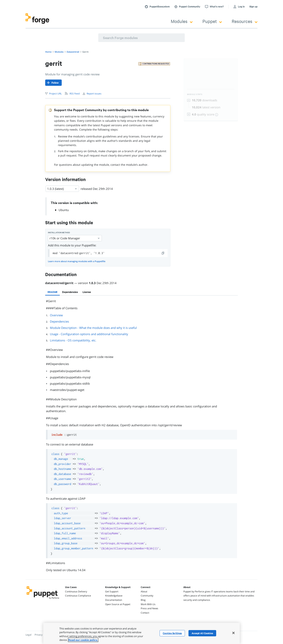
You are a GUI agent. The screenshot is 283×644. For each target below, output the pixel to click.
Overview (56, 315)
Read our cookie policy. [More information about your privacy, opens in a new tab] (83, 640)
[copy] (163, 253)
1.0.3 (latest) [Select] (62, 189)
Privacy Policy (42, 635)
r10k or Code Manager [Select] (75, 238)
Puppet (212, 21)
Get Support (112, 591)
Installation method (59, 233)
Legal (28, 635)
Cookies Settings (172, 633)
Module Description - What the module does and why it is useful (93, 328)
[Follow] (53, 83)
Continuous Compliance (78, 596)
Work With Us (148, 604)
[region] (141, 633)
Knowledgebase (114, 596)
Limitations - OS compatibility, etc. (73, 340)
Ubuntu (64, 210)
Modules (182, 21)
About (144, 591)
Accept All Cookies (202, 633)
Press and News (149, 608)
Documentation (114, 600)
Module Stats (195, 94)
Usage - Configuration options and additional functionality (89, 334)
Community (147, 596)
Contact (145, 613)
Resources (245, 21)
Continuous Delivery (76, 591)
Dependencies (59, 321)
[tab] (52, 292)
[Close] (233, 633)
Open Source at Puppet (118, 604)
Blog (143, 600)
